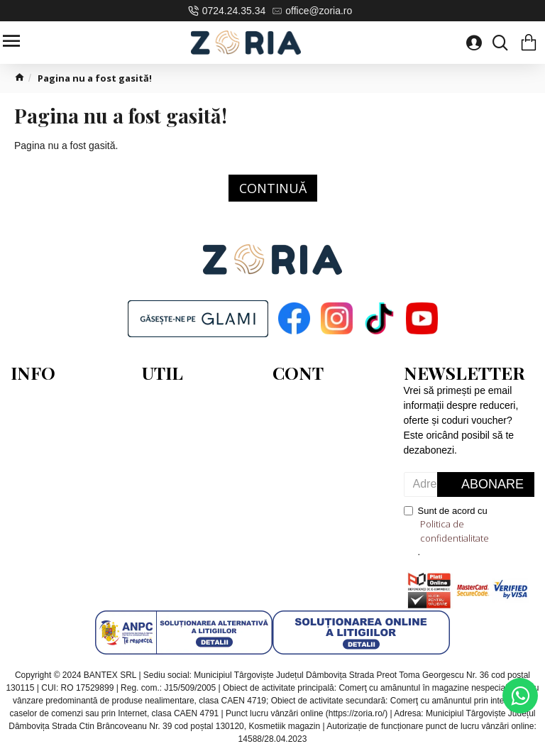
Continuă (273, 188)
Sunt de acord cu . (469, 532)
